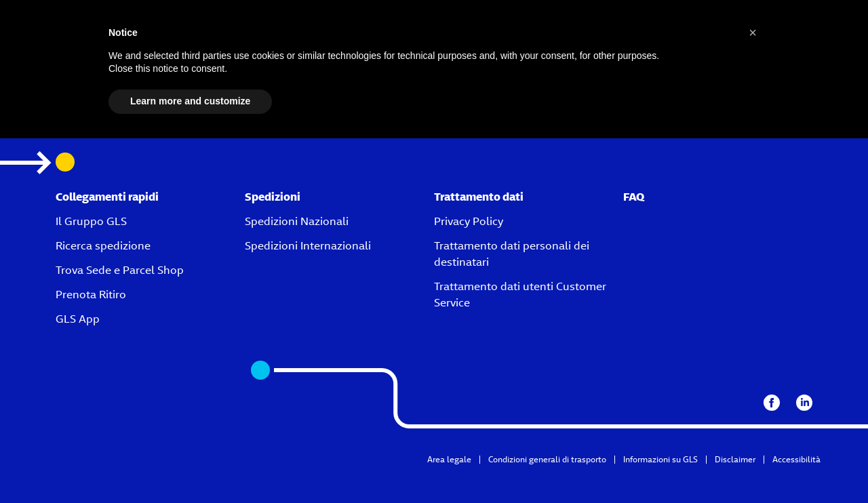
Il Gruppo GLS (91, 221)
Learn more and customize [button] (190, 101)
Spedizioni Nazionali (297, 221)
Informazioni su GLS (660, 459)
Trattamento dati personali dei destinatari (512, 254)
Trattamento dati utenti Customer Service (520, 295)
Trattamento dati (479, 197)
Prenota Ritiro (91, 295)
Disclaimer (735, 459)
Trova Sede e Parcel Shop (120, 270)
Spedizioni (273, 197)
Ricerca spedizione (103, 246)
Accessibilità (796, 459)
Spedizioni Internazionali (308, 246)
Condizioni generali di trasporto (547, 459)
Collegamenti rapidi (107, 197)
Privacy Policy (469, 221)
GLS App (78, 319)
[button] (753, 33)
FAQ (634, 197)
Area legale (449, 459)
